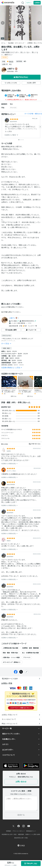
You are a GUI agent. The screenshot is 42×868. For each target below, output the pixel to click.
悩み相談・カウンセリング (16, 43)
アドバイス (13, 108)
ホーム (3, 43)
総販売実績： (12, 71)
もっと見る (8, 131)
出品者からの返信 (11, 135)
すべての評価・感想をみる (33, 114)
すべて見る (6, 344)
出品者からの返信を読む (9, 464)
